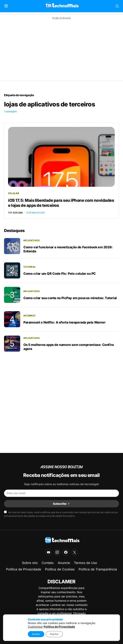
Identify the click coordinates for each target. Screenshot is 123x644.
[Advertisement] (61, 50)
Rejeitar (54, 634)
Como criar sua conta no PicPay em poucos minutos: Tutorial (70, 298)
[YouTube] (48, 552)
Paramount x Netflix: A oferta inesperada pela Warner (64, 322)
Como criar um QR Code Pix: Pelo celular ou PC (60, 274)
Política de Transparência (98, 569)
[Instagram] (57, 552)
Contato (48, 563)
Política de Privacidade (24, 569)
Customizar (35, 627)
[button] (6, 6)
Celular (14, 193)
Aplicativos (32, 240)
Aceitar (36, 634)
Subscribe (60, 504)
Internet (30, 315)
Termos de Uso (86, 563)
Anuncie (64, 563)
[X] (75, 552)
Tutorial (30, 267)
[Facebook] (66, 552)
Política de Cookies (60, 569)
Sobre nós (30, 563)
